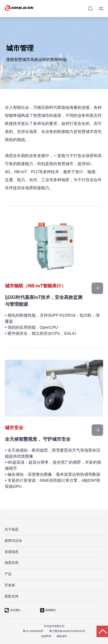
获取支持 (12, 596)
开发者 (10, 585)
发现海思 (12, 552)
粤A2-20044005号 (33, 631)
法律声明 (46, 636)
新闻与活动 (13, 541)
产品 (8, 574)
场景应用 (12, 563)
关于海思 (12, 529)
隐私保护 (62, 636)
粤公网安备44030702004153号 (67, 631)
